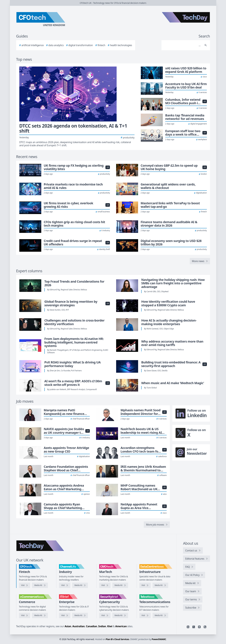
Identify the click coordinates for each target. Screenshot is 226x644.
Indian (102, 626)
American (121, 626)
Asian (68, 626)
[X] (194, 627)
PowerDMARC (159, 639)
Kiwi (110, 626)
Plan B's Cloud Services (117, 639)
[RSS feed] (205, 627)
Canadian (91, 626)
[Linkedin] (188, 627)
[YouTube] (199, 627)
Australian (78, 626)
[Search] (183, 45)
